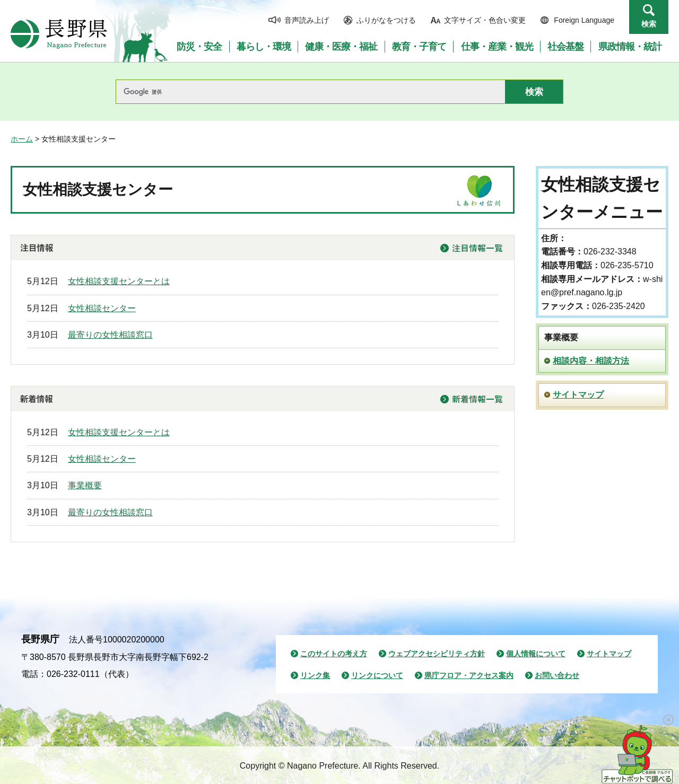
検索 (649, 24)
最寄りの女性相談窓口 (110, 335)
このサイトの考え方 (334, 654)
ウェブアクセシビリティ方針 (437, 654)
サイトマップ (578, 395)
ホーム (22, 139)
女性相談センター (102, 308)
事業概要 (85, 485)
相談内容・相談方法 (591, 361)
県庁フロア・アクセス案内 (469, 675)
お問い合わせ (557, 675)
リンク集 (315, 675)
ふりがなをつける (386, 20)
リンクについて (377, 675)
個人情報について (536, 654)
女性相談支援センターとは (119, 281)
